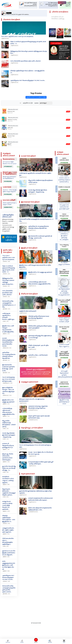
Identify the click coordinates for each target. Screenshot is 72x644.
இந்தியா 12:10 (6, 416)
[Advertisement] (35, 609)
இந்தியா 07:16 (6, 534)
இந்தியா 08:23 (6, 511)
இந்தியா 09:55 (6, 484)
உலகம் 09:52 (6, 497)
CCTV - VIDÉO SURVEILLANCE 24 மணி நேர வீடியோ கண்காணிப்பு (64, 179)
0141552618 (8, 181)
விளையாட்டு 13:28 (7, 395)
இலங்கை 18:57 (6, 594)
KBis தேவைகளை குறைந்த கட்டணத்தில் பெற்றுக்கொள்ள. (64, 292)
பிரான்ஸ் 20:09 (6, 261)
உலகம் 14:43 (6, 321)
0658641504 (8, 207)
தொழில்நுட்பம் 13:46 (7, 383)
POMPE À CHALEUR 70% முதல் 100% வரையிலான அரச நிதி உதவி (64, 206)
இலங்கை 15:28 (6, 309)
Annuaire (50, 641)
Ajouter (36, 641)
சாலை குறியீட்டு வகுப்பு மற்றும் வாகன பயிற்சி (64, 320)
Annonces (8, 641)
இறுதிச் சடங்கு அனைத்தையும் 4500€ (64, 402)
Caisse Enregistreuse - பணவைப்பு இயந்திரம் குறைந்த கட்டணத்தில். (64, 236)
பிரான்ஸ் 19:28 (6, 274)
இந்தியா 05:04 (6, 571)
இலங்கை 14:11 (6, 360)
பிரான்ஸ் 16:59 (6, 297)
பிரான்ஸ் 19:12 (6, 286)
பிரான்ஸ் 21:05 (6, 581)
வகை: (37, 111)
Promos (22, 641)
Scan (64, 641)
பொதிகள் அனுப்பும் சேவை (64, 264)
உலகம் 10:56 (6, 472)
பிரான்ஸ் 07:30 (6, 523)
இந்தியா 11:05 (6, 449)
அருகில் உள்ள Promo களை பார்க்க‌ (36, 105)
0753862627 (8, 167)
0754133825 (64, 249)
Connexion (62, 3)
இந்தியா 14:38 (6, 334)
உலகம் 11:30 (6, 439)
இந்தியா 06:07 (6, 557)
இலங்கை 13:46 (6, 373)
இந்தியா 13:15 (6, 404)
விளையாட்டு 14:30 (7, 348)
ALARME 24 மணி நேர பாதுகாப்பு (64, 346)
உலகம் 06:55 (6, 546)
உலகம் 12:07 (6, 429)
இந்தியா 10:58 (6, 462)
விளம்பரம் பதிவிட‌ (9, 239)
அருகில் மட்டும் (28, 111)
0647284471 (64, 387)
